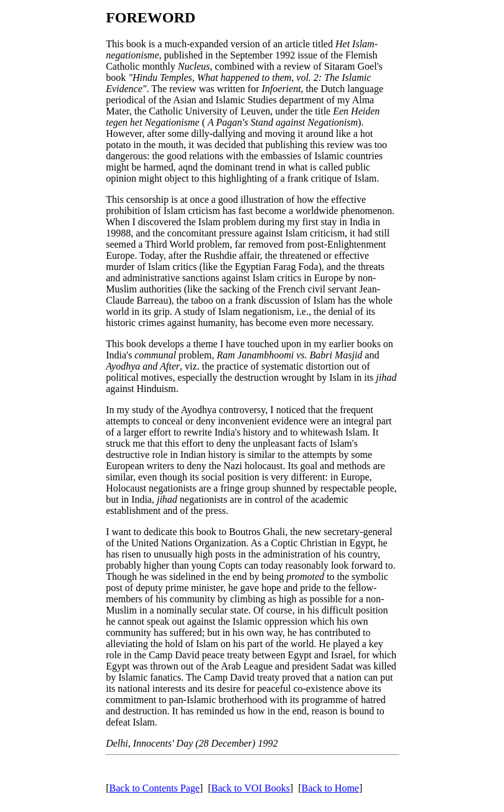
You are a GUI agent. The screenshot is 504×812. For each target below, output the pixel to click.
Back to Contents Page (155, 788)
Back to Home (330, 788)
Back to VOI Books (250, 788)
